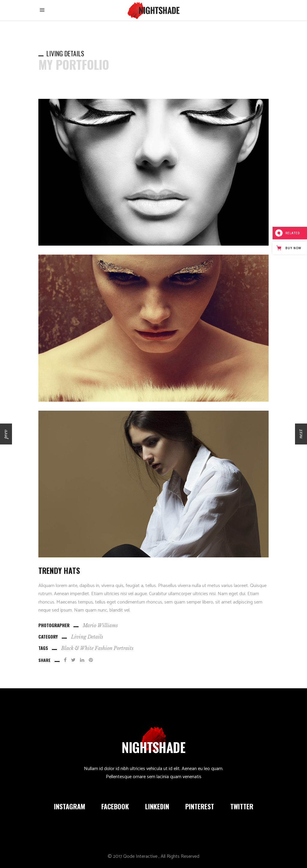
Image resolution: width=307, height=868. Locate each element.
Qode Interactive (140, 856)
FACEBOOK (115, 806)
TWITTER (242, 806)
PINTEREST (200, 806)
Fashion (104, 648)
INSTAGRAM (70, 806)
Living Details (87, 637)
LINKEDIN (157, 806)
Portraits (124, 648)
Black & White (77, 648)
